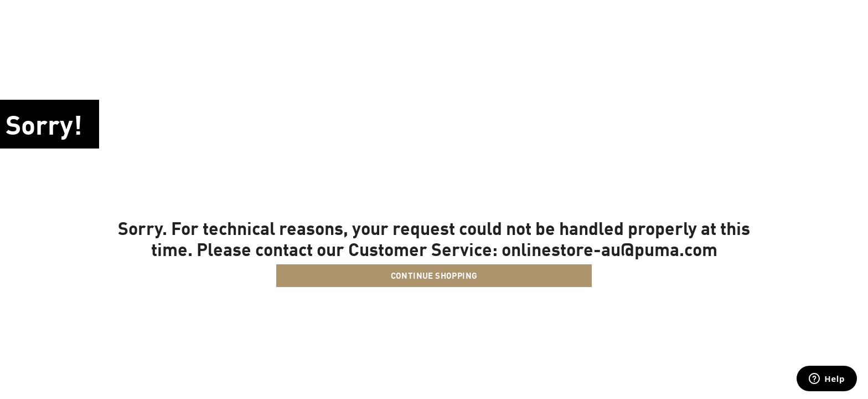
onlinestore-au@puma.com (609, 249)
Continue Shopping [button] (434, 275)
